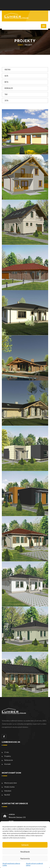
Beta (6, 82)
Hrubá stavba (9, 787)
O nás (7, 752)
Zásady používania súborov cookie (11, 864)
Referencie (9, 760)
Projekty (8, 756)
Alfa (6, 76)
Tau (6, 94)
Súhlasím (25, 845)
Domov (20, 45)
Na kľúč (7, 795)
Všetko (8, 70)
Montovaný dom (11, 783)
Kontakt (8, 764)
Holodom (8, 791)
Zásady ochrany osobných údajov (34, 864)
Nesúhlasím (25, 852)
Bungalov (9, 88)
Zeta (6, 101)
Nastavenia (25, 858)
